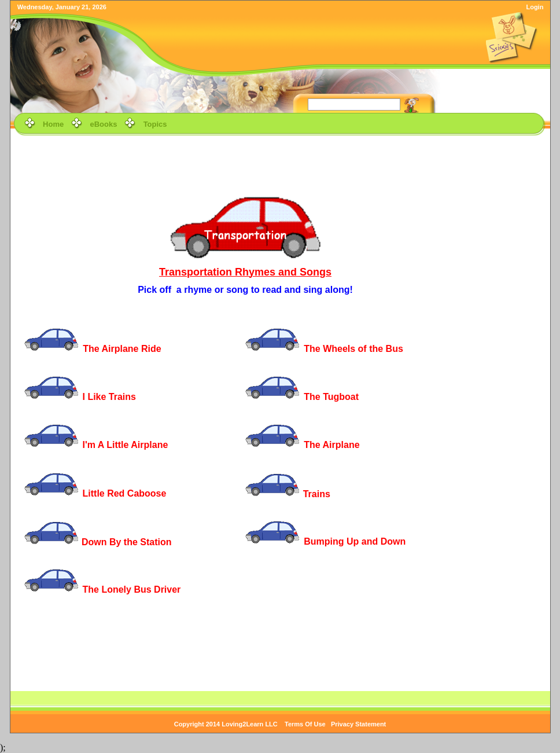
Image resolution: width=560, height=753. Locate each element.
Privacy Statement (358, 724)
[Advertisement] (280, 164)
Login (535, 7)
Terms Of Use (305, 724)
